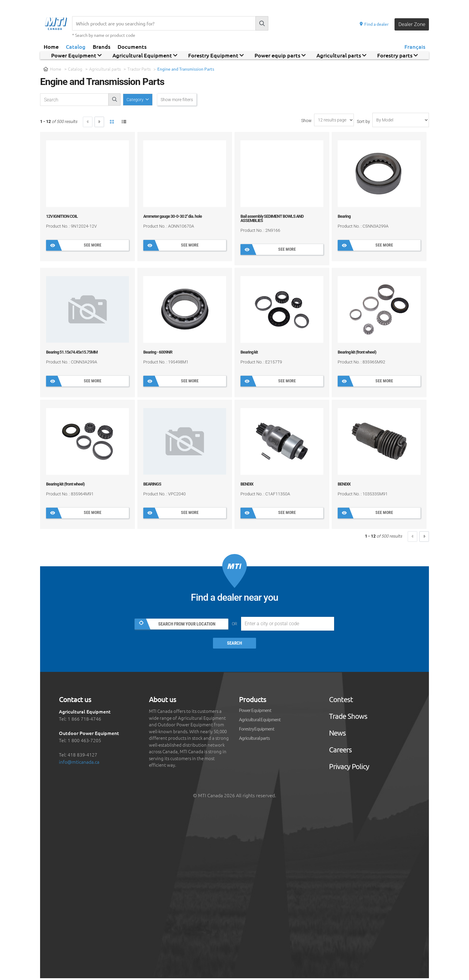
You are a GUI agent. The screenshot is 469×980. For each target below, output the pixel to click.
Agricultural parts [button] (341, 55)
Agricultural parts (105, 69)
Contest (341, 701)
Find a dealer (372, 24)
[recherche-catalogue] (74, 100)
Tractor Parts (139, 69)
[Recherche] (164, 23)
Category (137, 100)
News (337, 735)
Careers (340, 751)
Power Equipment (255, 712)
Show (306, 121)
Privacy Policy (349, 768)
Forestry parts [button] (398, 55)
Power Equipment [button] (76, 55)
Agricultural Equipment (260, 721)
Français (415, 46)
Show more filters (182, 100)
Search (235, 645)
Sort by (363, 122)
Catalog (76, 46)
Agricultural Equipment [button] (145, 55)
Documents (132, 46)
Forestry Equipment (257, 730)
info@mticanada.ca (79, 763)
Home (51, 46)
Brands (102, 46)
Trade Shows (348, 718)
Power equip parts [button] (280, 55)
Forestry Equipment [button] (216, 55)
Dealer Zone (411, 24)
